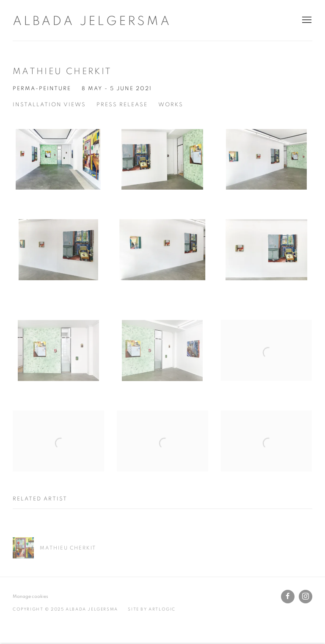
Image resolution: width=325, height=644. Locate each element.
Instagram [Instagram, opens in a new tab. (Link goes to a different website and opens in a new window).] (306, 597)
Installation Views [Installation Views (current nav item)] (49, 105)
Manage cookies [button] (30, 596)
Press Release (122, 105)
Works (171, 105)
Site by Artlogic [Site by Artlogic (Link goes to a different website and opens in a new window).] (152, 609)
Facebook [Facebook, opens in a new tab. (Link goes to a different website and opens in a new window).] (288, 597)
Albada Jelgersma (92, 21)
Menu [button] (306, 20)
